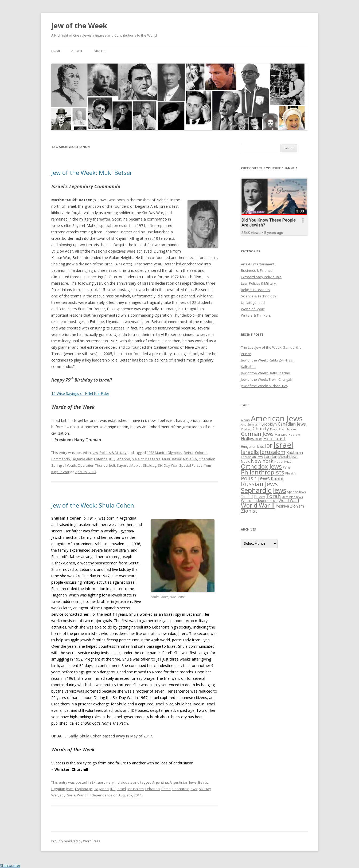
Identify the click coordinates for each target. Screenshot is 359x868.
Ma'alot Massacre (146, 459)
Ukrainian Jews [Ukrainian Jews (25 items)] (292, 497)
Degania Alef (82, 459)
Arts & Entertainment (258, 264)
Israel (121, 789)
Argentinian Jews (183, 782)
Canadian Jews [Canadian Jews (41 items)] (292, 424)
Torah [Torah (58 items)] (273, 496)
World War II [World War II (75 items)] (258, 505)
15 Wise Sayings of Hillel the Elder (80, 393)
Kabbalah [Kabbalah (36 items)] (295, 452)
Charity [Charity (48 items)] (261, 429)
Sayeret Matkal (129, 465)
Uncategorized (253, 303)
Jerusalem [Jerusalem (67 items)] (273, 452)
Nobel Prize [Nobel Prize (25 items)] (283, 462)
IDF (112, 459)
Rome (166, 789)
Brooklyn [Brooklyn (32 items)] (269, 424)
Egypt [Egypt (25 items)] (274, 429)
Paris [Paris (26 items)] (287, 467)
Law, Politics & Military (109, 453)
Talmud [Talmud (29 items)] (247, 497)
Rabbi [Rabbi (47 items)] (277, 479)
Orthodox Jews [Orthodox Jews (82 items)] (261, 466)
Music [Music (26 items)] (245, 461)
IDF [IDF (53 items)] (269, 446)
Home (56, 51)
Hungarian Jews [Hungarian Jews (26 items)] (252, 446)
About (77, 51)
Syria (71, 795)
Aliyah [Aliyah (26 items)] (245, 420)
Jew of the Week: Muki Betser (92, 172)
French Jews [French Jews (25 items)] (288, 429)
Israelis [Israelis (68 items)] (250, 452)
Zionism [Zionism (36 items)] (297, 506)
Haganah (101, 789)
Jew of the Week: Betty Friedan (266, 373)
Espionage (84, 789)
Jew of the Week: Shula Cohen (93, 505)
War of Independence (95, 795)
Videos (100, 51)
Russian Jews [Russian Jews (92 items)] (259, 484)
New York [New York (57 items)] (262, 461)
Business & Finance (257, 270)
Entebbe (101, 459)
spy (63, 795)
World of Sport (253, 309)
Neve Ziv (190, 459)
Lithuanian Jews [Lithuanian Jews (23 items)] (252, 457)
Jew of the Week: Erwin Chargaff (267, 379)
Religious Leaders (255, 290)
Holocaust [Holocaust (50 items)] (274, 438)
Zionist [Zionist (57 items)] (249, 511)
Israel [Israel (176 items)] (283, 445)
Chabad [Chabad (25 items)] (246, 429)
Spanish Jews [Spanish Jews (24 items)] (296, 492)
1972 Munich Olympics (164, 453)
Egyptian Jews (62, 789)
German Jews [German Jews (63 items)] (257, 434)
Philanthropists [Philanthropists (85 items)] (263, 472)
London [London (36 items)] (270, 456)
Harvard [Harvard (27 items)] (281, 435)
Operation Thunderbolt (96, 465)
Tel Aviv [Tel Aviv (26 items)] (259, 497)
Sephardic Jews (185, 789)
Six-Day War (168, 465)
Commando (61, 459)
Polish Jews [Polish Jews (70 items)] (255, 478)
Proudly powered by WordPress (76, 841)
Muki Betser (172, 459)
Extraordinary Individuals (112, 782)
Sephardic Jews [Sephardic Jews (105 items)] (264, 490)
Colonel (201, 453)
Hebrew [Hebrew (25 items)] (294, 435)
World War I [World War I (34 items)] (289, 500)
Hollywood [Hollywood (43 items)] (252, 439)
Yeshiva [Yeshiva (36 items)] (282, 506)
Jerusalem (136, 789)
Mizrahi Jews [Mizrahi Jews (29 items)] (288, 457)
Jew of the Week (79, 26)
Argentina (160, 782)
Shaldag (150, 465)
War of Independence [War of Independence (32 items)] (259, 500)
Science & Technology (259, 296)
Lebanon (123, 459)
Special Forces (191, 465)
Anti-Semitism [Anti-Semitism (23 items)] (251, 425)
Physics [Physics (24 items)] (290, 473)
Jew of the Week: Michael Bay (265, 386)
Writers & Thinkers (256, 315)
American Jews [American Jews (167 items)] (277, 418)
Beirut (189, 453)
